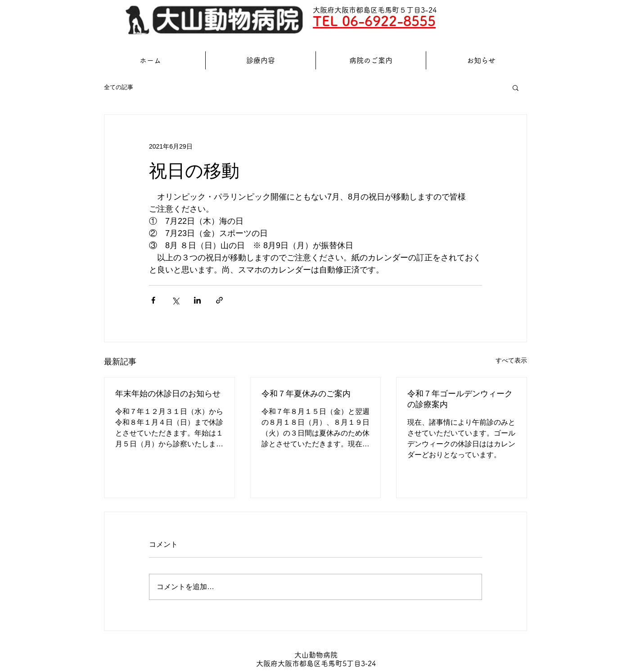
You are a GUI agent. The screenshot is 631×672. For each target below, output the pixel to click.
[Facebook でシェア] (153, 300)
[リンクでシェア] (219, 300)
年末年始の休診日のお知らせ (168, 394)
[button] (516, 87)
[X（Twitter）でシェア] (175, 300)
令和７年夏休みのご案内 (306, 394)
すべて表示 (511, 360)
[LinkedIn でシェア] (197, 300)
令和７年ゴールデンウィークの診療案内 (460, 399)
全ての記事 (119, 87)
